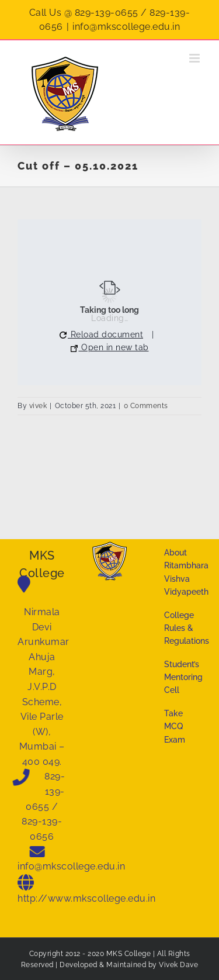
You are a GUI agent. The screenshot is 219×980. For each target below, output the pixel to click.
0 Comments (146, 406)
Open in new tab (110, 347)
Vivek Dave (178, 965)
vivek (38, 406)
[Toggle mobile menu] (196, 58)
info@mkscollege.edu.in (126, 27)
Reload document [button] (101, 334)
